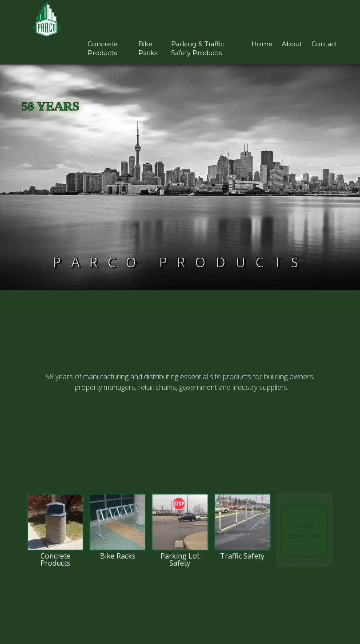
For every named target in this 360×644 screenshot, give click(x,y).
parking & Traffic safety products (198, 49)
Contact (324, 44)
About (292, 44)
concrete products (103, 49)
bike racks (148, 49)
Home (262, 44)
